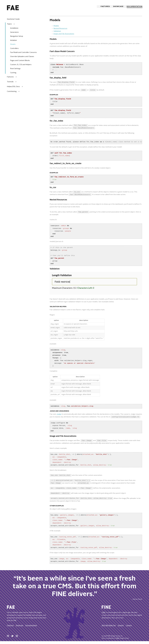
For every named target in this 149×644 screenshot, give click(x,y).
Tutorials (10, 82)
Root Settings (15, 69)
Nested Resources (60, 28)
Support (121, 628)
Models (13, 44)
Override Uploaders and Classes (22, 57)
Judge (59, 416)
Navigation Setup (17, 36)
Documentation (134, 7)
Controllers (14, 48)
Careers (129, 628)
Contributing (12, 91)
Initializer (14, 40)
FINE (103, 615)
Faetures (105, 7)
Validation (57, 31)
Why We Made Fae (109, 628)
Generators (14, 32)
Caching (13, 73)
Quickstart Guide (13, 19)
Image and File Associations (64, 34)
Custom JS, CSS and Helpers (21, 65)
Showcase (118, 7)
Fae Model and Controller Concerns (23, 52)
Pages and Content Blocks (20, 61)
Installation (14, 28)
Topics (9, 24)
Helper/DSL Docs (13, 87)
